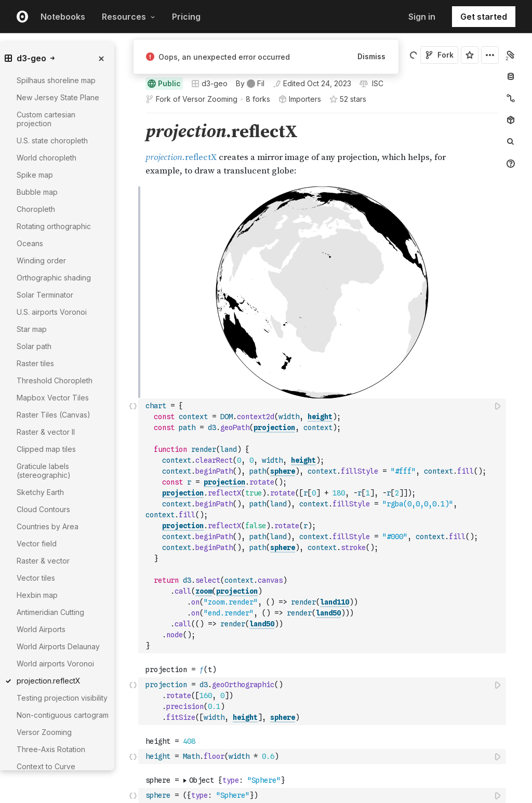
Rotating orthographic (54, 226)
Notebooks (63, 17)
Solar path (34, 346)
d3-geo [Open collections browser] (209, 83)
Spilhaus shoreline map (56, 80)
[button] (133, 118)
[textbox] (323, 314)
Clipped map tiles (46, 449)
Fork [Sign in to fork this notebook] (439, 55)
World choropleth (46, 158)
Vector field (37, 544)
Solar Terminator (45, 295)
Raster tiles (35, 363)
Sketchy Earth (40, 492)
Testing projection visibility (62, 698)
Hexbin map (37, 595)
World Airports (41, 629)
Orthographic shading (54, 278)
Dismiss (371, 56)
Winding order (41, 260)
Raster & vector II (46, 432)
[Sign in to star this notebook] (470, 55)
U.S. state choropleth (52, 140)
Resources (129, 17)
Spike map (35, 175)
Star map (32, 329)
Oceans (30, 243)
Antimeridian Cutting (50, 612)
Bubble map (37, 192)
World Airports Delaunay (58, 646)
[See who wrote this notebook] (250, 84)
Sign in (422, 17)
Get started (484, 17)
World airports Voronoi (55, 664)
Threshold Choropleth (55, 380)
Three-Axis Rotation (51, 749)
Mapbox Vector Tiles (53, 398)
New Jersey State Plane (58, 97)
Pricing (186, 17)
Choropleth (36, 209)
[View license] (377, 84)
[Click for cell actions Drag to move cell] (133, 314)
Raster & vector (43, 561)
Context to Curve (46, 766)
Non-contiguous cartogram (63, 715)
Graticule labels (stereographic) (44, 471)
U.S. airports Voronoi (52, 312)
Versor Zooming (210, 99)
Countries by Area (48, 526)
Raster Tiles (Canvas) (54, 415)
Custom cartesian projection (46, 119)
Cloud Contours (43, 509)
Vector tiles (36, 578)
